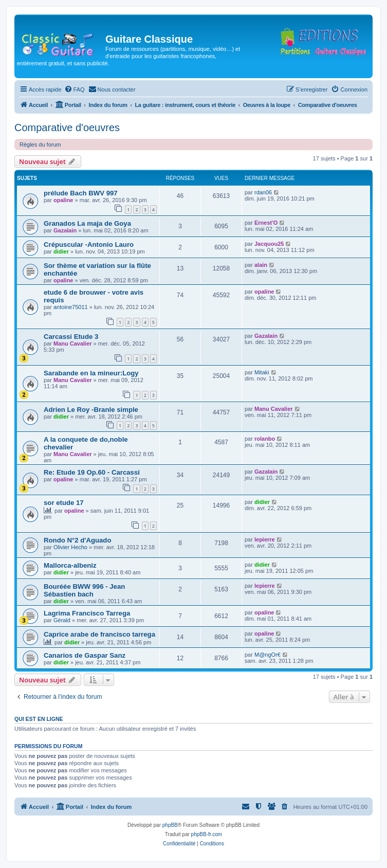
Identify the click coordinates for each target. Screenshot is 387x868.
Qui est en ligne (39, 719)
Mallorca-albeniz (70, 565)
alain (261, 265)
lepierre (265, 539)
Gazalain (65, 230)
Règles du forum (40, 144)
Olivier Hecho (70, 547)
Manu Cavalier (73, 343)
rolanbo (265, 439)
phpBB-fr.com (207, 834)
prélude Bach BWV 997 (81, 193)
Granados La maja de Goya (87, 223)
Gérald (62, 620)
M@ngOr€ (268, 655)
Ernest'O (266, 223)
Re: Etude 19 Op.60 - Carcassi (92, 472)
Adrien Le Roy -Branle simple (91, 410)
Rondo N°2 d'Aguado (77, 540)
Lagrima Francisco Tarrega (87, 613)
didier (61, 251)
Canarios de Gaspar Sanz (85, 655)
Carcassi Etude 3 (71, 337)
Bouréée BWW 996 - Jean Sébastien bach (84, 590)
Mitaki (262, 372)
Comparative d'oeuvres (67, 128)
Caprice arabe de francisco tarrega (99, 634)
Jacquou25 (269, 244)
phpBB (170, 825)
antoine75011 (71, 307)
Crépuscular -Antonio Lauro (89, 245)
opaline (63, 200)
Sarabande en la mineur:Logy (91, 373)
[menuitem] (75, 89)
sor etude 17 (64, 503)
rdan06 (263, 192)
